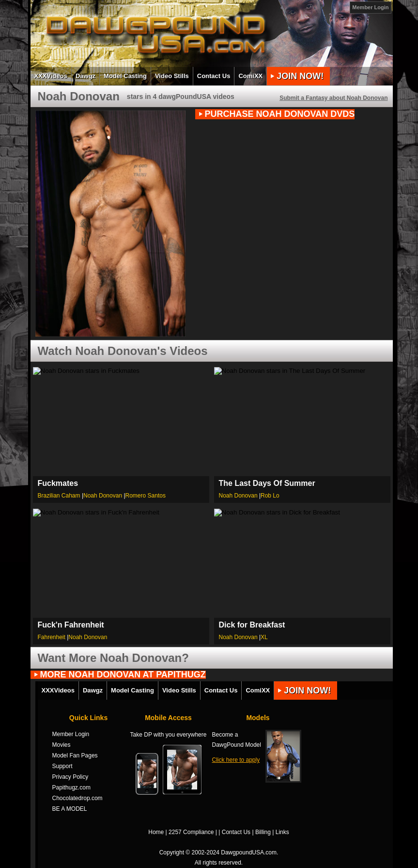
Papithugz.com (71, 788)
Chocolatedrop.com (77, 798)
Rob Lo (270, 496)
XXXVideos (51, 76)
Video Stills (172, 76)
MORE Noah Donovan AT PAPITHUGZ (123, 675)
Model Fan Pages (75, 755)
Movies (62, 745)
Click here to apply (236, 760)
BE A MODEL (70, 809)
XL (264, 637)
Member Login (370, 7)
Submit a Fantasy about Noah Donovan (333, 98)
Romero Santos (146, 496)
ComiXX (250, 76)
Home (156, 832)
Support (62, 766)
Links (282, 832)
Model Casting (125, 76)
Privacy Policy (70, 777)
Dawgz (85, 76)
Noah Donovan (103, 496)
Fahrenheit (52, 637)
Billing (263, 832)
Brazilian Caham (59, 496)
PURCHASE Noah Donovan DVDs (280, 114)
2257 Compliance (191, 832)
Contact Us (214, 76)
